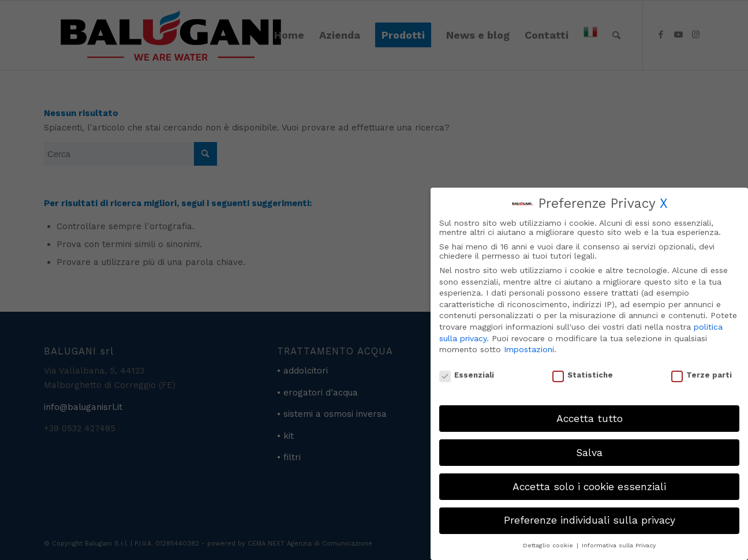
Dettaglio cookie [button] (549, 545)
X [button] (664, 204)
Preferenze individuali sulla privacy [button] (590, 520)
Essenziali (467, 375)
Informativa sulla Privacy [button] (619, 545)
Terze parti (702, 375)
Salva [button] (589, 453)
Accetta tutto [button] (590, 419)
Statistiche (583, 375)
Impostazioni (529, 349)
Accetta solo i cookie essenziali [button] (589, 487)
